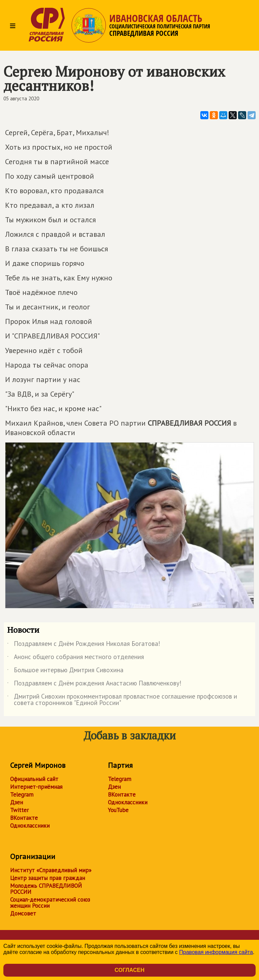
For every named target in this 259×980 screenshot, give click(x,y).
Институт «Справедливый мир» (51, 870)
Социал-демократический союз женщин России (50, 903)
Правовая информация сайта (216, 952)
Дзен (17, 802)
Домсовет (23, 913)
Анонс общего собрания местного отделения (76, 658)
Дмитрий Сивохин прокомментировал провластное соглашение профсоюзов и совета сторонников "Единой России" (122, 700)
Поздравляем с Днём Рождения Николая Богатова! (84, 645)
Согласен (129, 970)
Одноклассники (30, 826)
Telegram (22, 795)
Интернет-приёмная (36, 787)
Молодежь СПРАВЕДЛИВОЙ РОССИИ (46, 889)
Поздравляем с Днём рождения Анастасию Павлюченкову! (94, 684)
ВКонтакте (24, 818)
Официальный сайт (34, 779)
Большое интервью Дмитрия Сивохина (65, 671)
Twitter (19, 810)
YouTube (118, 810)
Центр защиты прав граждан (48, 878)
